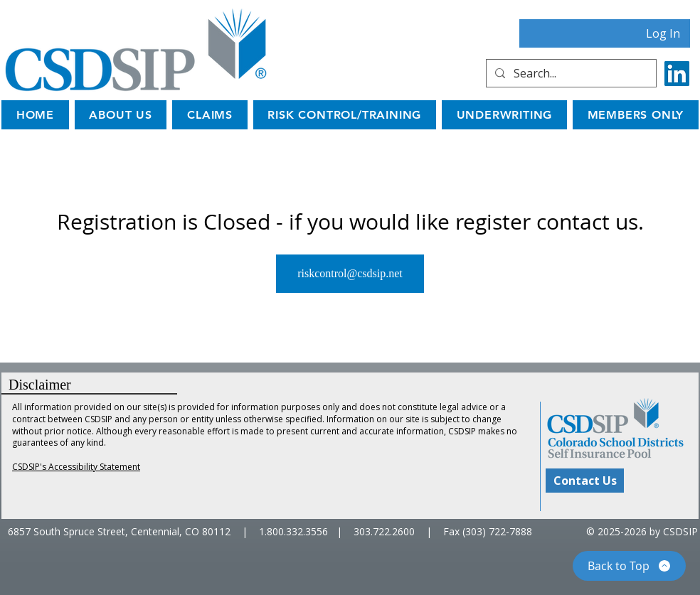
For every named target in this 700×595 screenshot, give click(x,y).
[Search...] (570, 73)
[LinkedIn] (677, 74)
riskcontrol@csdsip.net (350, 273)
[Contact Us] (585, 481)
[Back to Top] (629, 566)
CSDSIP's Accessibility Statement (76, 467)
